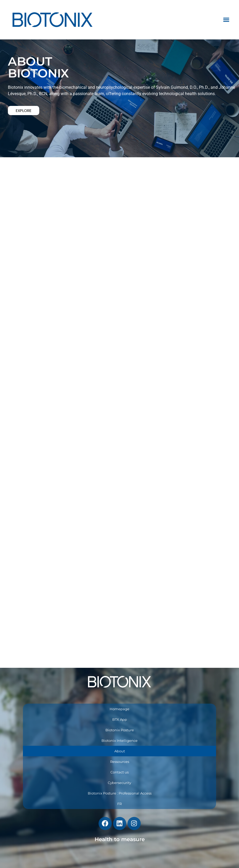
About (120, 751)
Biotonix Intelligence (119, 741)
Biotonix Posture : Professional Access (120, 793)
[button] (226, 20)
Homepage (119, 709)
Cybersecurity (119, 783)
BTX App (120, 719)
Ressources (120, 762)
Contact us (119, 772)
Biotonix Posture (120, 730)
